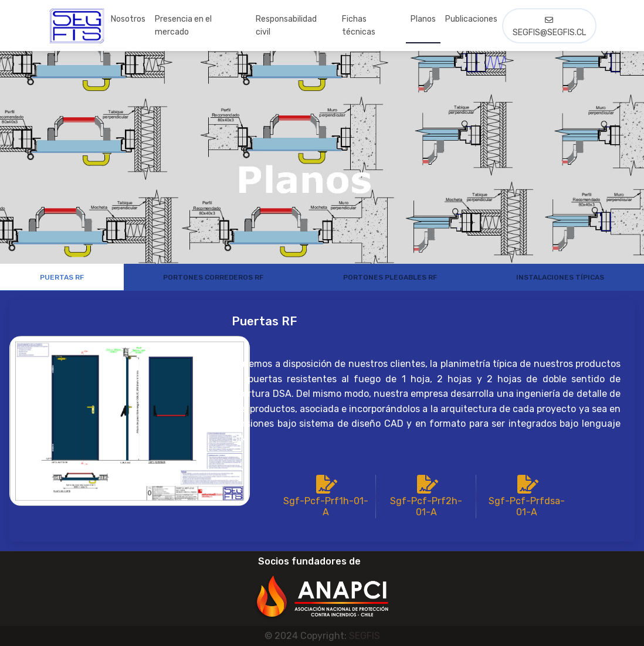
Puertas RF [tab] (62, 277)
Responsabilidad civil (286, 25)
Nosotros (128, 19)
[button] (322, 589)
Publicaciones (471, 19)
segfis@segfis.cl (549, 27)
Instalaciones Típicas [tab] (560, 277)
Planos (423, 19)
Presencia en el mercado (183, 25)
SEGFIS (365, 636)
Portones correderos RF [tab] (213, 277)
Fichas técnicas (359, 25)
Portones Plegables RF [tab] (390, 277)
